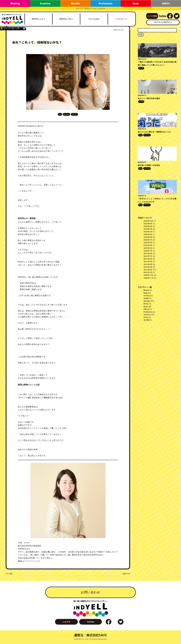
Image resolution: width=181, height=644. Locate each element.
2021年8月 (148, 253)
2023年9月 (148, 224)
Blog (60, 114)
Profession (148, 312)
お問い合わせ (90, 592)
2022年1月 (148, 251)
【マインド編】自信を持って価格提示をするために (41, 398)
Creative (147, 296)
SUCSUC (74, 114)
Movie (146, 304)
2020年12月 (148, 275)
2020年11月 (148, 278)
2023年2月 (148, 229)
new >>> (126, 574)
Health (146, 298)
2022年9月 (148, 235)
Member (66, 114)
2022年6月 (148, 243)
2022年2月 (148, 248)
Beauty (146, 290)
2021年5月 (148, 262)
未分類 (141, 68)
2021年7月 (148, 256)
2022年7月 (148, 240)
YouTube (91, 622)
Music (146, 307)
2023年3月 (148, 226)
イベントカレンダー (13, 29)
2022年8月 (148, 237)
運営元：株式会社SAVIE (90, 635)
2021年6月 (148, 259)
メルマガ (66, 622)
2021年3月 (148, 267)
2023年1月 (148, 232)
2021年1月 (148, 272)
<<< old (9, 574)
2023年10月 (148, 221)
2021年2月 (148, 270)
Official (146, 309)
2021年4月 (148, 264)
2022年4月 (148, 245)
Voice (146, 317)
